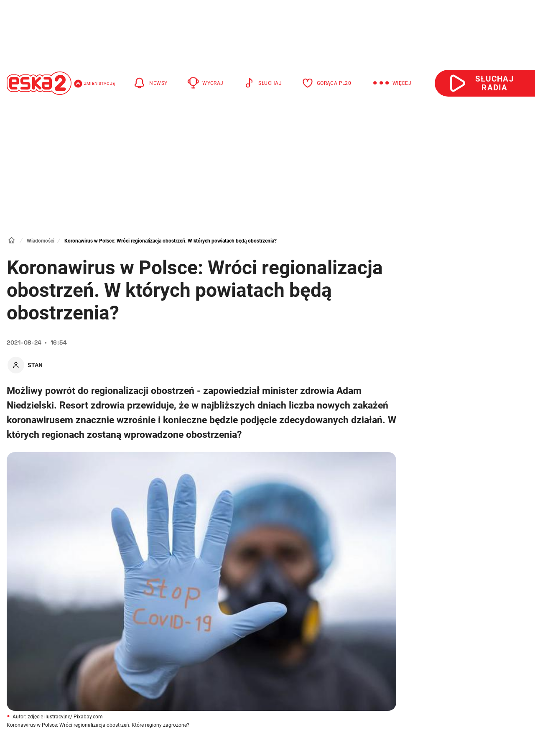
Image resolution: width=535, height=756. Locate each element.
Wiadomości (41, 241)
